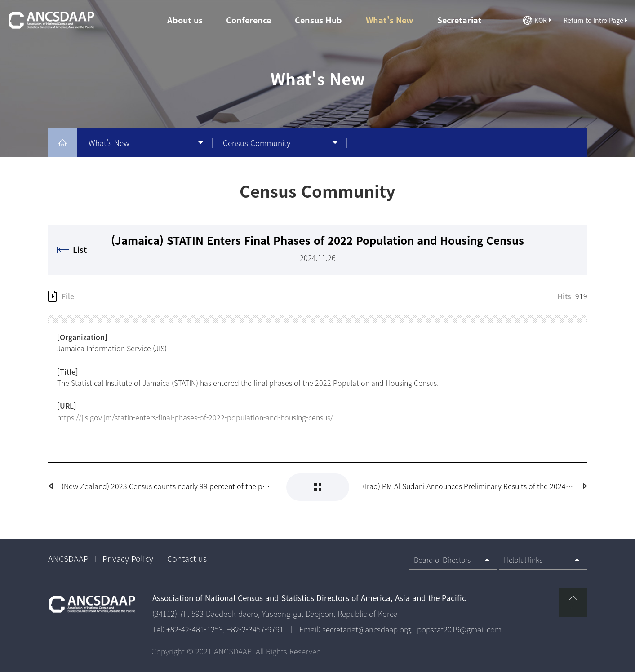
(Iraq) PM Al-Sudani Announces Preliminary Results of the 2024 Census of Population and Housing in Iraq (468, 486)
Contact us (187, 559)
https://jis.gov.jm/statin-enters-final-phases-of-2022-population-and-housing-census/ (195, 417)
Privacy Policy (128, 559)
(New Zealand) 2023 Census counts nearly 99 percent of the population (167, 486)
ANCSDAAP (68, 559)
